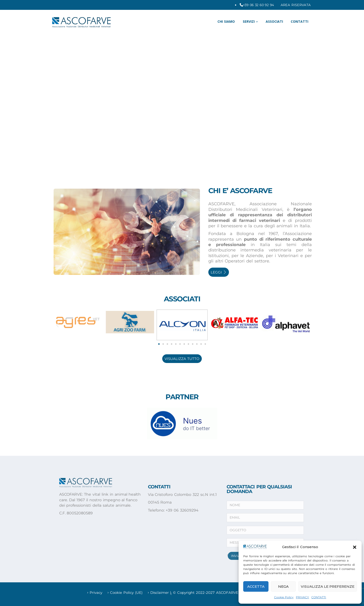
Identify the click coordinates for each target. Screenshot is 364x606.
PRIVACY (302, 597)
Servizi (249, 21)
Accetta (256, 586)
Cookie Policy (284, 597)
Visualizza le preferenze (328, 586)
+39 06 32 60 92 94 (258, 5)
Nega (283, 586)
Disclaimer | (161, 593)
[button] (355, 547)
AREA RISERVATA (296, 5)
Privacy (96, 593)
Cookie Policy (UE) (126, 593)
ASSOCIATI (274, 21)
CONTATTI (319, 597)
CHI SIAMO (226, 21)
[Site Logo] (81, 22)
